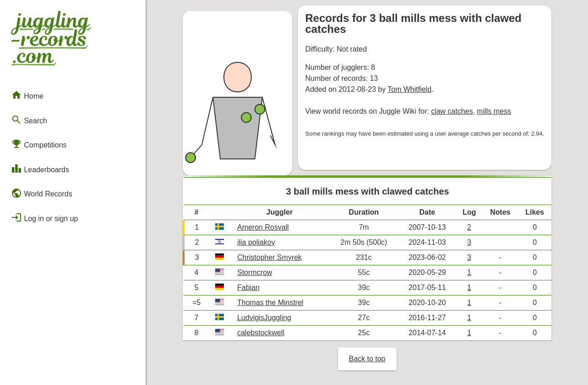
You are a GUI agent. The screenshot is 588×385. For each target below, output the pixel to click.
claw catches (452, 111)
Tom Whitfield (409, 89)
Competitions (39, 144)
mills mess (494, 111)
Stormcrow (254, 272)
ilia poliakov (256, 242)
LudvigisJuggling (264, 318)
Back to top (367, 359)
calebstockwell (261, 333)
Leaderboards (40, 169)
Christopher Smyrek (269, 257)
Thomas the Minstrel (270, 303)
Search (29, 120)
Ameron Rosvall (263, 227)
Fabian (248, 287)
